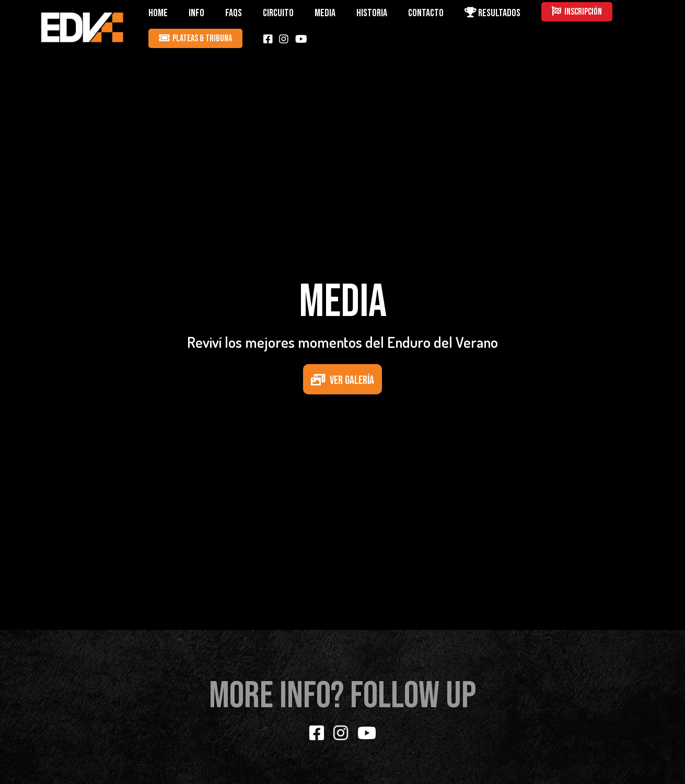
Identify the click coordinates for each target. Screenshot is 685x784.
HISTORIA (372, 13)
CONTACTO (426, 13)
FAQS (234, 13)
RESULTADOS (492, 13)
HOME (158, 13)
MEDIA (325, 13)
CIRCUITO (278, 13)
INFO (196, 13)
